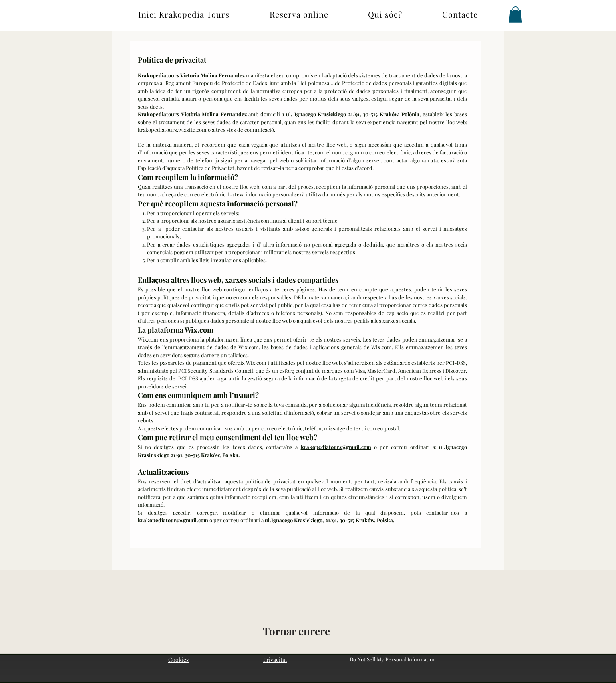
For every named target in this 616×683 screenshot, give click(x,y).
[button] (515, 15)
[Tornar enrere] (296, 631)
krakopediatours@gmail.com (336, 447)
